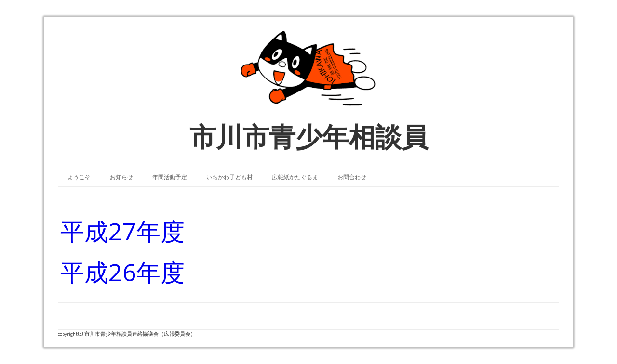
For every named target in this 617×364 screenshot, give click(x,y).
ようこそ (79, 177)
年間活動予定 (170, 177)
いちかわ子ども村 (229, 177)
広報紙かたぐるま (295, 177)
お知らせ (121, 177)
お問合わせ (352, 177)
